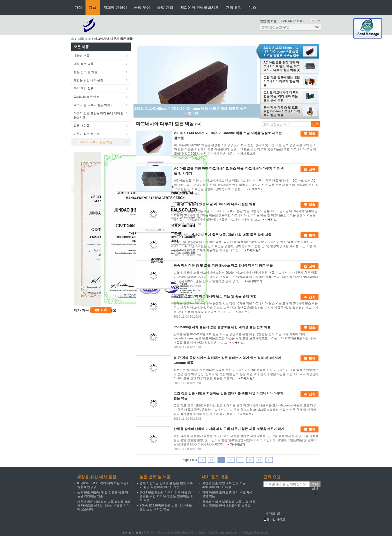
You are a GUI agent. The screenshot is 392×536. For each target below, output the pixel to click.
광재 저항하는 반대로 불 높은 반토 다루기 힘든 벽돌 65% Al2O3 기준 (166, 485)
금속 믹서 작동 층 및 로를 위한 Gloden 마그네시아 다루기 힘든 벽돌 (282, 111)
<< (211, 460)
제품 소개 (84, 39)
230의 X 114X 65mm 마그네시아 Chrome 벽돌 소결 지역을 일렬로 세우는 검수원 (281, 52)
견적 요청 (234, 7)
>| (269, 460)
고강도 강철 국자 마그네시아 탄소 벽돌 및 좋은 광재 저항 (215, 296)
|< (202, 460)
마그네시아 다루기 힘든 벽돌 (93, 142)
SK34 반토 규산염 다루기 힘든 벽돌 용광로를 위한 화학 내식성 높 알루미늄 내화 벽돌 (166, 496)
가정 (78, 7)
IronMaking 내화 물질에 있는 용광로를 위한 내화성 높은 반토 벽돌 (222, 327)
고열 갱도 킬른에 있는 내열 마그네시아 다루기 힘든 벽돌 (282, 81)
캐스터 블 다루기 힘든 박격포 (93, 105)
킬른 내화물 (82, 126)
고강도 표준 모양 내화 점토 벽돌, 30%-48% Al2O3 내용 (224, 485)
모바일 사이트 (274, 519)
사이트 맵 (272, 513)
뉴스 (252, 7)
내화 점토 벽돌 (84, 64)
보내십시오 (315, 484)
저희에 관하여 (115, 7)
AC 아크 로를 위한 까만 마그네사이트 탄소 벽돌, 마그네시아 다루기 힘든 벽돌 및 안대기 (282, 66)
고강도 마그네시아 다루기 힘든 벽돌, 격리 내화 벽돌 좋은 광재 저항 (281, 96)
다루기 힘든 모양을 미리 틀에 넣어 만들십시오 (99, 115)
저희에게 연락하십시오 (199, 7)
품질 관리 (165, 7)
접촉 (312, 134)
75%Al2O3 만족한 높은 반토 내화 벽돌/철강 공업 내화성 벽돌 (166, 507)
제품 (93, 7)
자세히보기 (248, 154)
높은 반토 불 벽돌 (85, 72)
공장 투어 (142, 7)
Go (317, 27)
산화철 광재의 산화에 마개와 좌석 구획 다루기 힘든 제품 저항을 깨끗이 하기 (229, 429)
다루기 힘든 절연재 (87, 134)
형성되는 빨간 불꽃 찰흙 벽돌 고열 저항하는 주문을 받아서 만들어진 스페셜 (229, 504)
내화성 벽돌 (82, 56)
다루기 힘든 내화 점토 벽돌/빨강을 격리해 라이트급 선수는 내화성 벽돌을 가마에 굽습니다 (104, 505)
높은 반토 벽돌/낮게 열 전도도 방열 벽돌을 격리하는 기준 (103, 494)
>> (259, 460)
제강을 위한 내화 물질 (88, 80)
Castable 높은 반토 (86, 97)
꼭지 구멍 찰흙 (84, 89)
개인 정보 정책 (132, 533)
